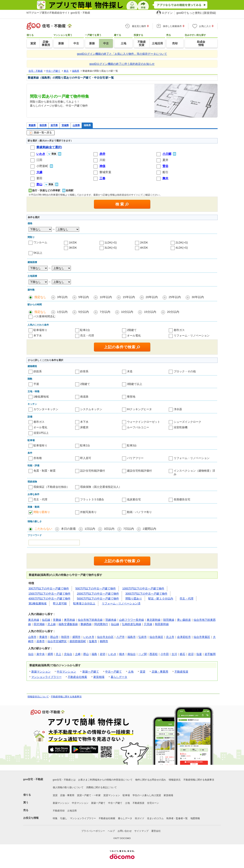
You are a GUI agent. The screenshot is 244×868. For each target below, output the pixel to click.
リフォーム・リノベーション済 (121, 603)
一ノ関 (143, 654)
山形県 (76, 125)
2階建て (132, 330)
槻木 (122, 654)
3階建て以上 (135, 384)
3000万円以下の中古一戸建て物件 (146, 594)
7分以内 (105, 312)
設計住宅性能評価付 (93, 471)
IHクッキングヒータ (139, 409)
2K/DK (144, 243)
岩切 (103, 654)
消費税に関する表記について (101, 787)
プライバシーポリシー (93, 831)
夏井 (165, 160)
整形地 (131, 397)
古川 (174, 654)
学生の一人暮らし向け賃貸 (147, 795)
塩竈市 (93, 641)
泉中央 (41, 654)
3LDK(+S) (111, 248)
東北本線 (34, 620)
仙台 (31, 654)
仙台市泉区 (156, 637)
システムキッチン (91, 409)
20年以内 (152, 297)
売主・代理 (87, 335)
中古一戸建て (113, 672)
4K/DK (144, 248)
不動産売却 (59, 811)
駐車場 (126, 795)
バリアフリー (135, 458)
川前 (102, 160)
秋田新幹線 (162, 624)
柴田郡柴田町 (78, 641)
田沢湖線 (39, 624)
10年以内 (106, 297)
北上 (58, 654)
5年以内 (84, 297)
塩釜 (199, 654)
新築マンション (41, 672)
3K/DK (73, 248)
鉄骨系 (84, 371)
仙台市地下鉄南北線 (90, 620)
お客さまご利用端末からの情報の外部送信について (105, 780)
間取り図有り (42, 512)
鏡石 (183, 654)
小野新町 (42, 166)
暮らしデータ (119, 677)
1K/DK (73, 243)
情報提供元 (175, 780)
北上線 (52, 624)
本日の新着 (68, 529)
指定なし (40, 297)
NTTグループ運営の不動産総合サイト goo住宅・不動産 (58, 13)
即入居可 (86, 458)
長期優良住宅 (182, 499)
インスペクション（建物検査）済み (194, 472)
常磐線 (57, 620)
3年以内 (62, 297)
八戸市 (121, 637)
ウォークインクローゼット (144, 422)
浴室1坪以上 (41, 433)
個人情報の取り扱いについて (68, 787)
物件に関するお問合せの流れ (151, 780)
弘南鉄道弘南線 (132, 624)
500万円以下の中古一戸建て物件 (96, 588)
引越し (64, 818)
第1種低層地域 (38, 603)
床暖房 (84, 427)
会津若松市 (184, 637)
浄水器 (178, 409)
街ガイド (140, 818)
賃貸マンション (112, 795)
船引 (165, 172)
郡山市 (54, 637)
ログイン (167, 13)
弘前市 (143, 637)
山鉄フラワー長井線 (132, 620)
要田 (39, 178)
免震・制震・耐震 (45, 471)
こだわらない (43, 529)
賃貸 (143, 672)
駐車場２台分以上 (84, 603)
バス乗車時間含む (45, 316)
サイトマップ (141, 831)
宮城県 (65, 125)
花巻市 (41, 641)
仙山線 (115, 624)
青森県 (32, 125)
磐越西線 (86, 624)
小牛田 (165, 654)
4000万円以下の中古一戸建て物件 (50, 598)
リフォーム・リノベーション (192, 335)
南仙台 (132, 654)
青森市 (43, 637)
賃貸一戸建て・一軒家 (89, 795)
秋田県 (43, 125)
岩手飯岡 (210, 654)
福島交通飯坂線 (68, 624)
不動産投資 (181, 672)
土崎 (78, 654)
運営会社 (156, 831)
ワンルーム (40, 242)
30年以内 (198, 297)
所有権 (38, 458)
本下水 (38, 335)
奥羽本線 (70, 620)
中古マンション (66, 672)
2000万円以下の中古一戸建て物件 (98, 594)
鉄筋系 (38, 371)
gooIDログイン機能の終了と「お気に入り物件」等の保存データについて (122, 54)
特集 (55, 818)
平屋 (36, 384)
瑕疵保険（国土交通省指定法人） (101, 487)
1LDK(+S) (111, 243)
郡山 (86, 654)
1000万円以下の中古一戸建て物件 (143, 588)
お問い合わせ (125, 831)
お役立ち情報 (31, 818)
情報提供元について (38, 697)
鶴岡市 (104, 641)
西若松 (154, 654)
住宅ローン (153, 803)
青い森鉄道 (184, 620)
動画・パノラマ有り (139, 512)
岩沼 (191, 654)
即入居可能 (60, 603)
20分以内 (173, 312)
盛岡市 (76, 637)
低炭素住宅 (134, 499)
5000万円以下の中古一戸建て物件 (98, 598)
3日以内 (109, 529)
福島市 (132, 637)
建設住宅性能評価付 (139, 471)
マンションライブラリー (46, 677)
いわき (112, 654)
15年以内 (129, 297)
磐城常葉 (105, 172)
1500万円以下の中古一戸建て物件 (50, 594)
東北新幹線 (154, 620)
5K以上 (38, 253)
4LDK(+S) (182, 248)
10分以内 (127, 312)
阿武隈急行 (101, 624)
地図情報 (195, 818)
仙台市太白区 (105, 637)
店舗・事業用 (160, 672)
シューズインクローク (187, 422)
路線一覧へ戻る (40, 133)
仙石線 (46, 620)
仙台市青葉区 (202, 637)
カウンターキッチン (46, 409)
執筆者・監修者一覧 (177, 818)
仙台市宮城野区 (57, 641)
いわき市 (89, 637)
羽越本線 (111, 620)
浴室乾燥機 (181, 427)
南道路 (84, 397)
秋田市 (65, 637)
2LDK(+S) (182, 243)
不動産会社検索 (77, 677)
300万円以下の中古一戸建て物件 (49, 588)
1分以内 (62, 312)
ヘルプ (111, 831)
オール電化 (134, 335)
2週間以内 (149, 529)
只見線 (148, 624)
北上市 (170, 637)
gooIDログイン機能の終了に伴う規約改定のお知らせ (122, 64)
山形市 (32, 637)
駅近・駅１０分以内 (161, 598)
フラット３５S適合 (92, 499)
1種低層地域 (41, 397)
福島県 (87, 125)
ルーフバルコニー (138, 427)
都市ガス (179, 330)
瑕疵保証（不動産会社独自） (51, 487)
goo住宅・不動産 (33, 779)
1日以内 (90, 529)
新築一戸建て (91, 672)
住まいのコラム (155, 818)
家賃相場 (99, 677)
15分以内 (150, 312)
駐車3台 (132, 445)
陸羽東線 (169, 620)
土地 (131, 672)
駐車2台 (85, 330)
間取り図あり (134, 598)
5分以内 (84, 312)
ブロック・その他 (185, 371)
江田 (39, 160)
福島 (94, 654)
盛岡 (50, 654)
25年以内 (175, 297)
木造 (130, 371)
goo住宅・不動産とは (64, 780)
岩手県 (54, 125)
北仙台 (68, 654)
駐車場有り (40, 330)
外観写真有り (88, 512)
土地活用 (72, 811)
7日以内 (128, 529)
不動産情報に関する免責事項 (66, 697)
